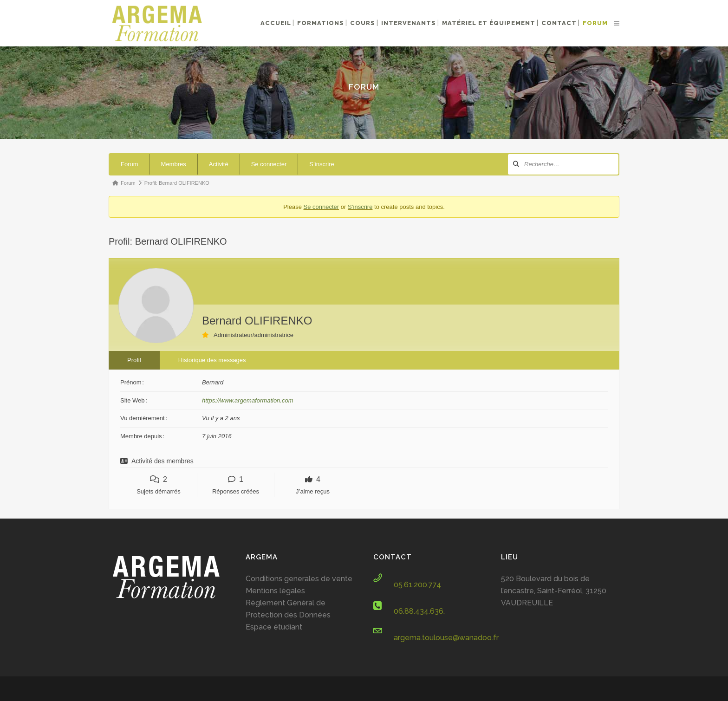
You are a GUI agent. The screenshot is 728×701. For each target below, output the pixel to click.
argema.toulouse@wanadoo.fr (446, 638)
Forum (130, 164)
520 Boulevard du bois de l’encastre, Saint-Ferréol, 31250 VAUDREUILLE (554, 591)
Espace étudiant (274, 627)
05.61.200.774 (417, 585)
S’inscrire (322, 164)
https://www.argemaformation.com (248, 400)
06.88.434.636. (419, 611)
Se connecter (269, 164)
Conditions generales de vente (299, 579)
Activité (219, 164)
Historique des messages (212, 360)
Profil (134, 360)
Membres (174, 164)
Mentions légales (275, 591)
